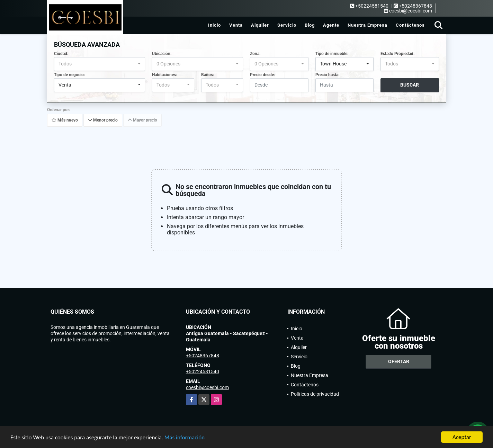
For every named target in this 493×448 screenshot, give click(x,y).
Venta (236, 25)
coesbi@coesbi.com (207, 387)
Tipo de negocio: (69, 75)
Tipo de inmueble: (332, 54)
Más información (185, 438)
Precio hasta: (327, 75)
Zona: (255, 54)
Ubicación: (162, 54)
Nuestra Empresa (367, 25)
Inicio (214, 25)
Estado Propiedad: (397, 54)
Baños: (208, 75)
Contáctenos (410, 25)
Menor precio (103, 120)
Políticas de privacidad (315, 394)
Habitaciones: (164, 75)
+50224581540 (372, 6)
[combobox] (100, 64)
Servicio (287, 25)
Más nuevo (65, 120)
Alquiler (260, 25)
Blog (310, 25)
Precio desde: (262, 75)
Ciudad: (61, 54)
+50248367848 (415, 6)
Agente (331, 25)
